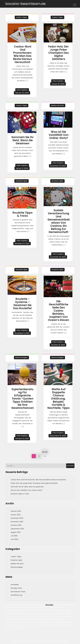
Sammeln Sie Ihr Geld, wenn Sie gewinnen (23, 140)
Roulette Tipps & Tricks (22, 214)
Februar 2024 (16, 511)
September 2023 (17, 529)
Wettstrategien (21, 358)
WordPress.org (16, 595)
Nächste (45, 452)
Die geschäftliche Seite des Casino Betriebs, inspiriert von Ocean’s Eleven (58, 311)
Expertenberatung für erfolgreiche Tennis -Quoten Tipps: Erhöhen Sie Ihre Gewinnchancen (23, 399)
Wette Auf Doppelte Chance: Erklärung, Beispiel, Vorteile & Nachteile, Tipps (58, 399)
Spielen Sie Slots (58, 105)
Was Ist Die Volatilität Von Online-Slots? (59, 135)
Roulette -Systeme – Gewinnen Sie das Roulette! (22, 304)
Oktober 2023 (16, 525)
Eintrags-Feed (16, 588)
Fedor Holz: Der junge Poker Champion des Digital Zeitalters (58, 53)
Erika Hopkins (22, 90)
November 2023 (17, 522)
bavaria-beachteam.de (26, 4)
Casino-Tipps (22, 17)
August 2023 (16, 532)
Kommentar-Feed (18, 592)
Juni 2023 (14, 539)
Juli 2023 (14, 536)
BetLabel (49, 605)
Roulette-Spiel (22, 181)
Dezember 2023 (17, 518)
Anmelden (15, 585)
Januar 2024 (16, 515)
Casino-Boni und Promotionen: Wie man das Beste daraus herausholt (22, 54)
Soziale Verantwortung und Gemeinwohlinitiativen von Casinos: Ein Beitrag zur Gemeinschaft (59, 221)
